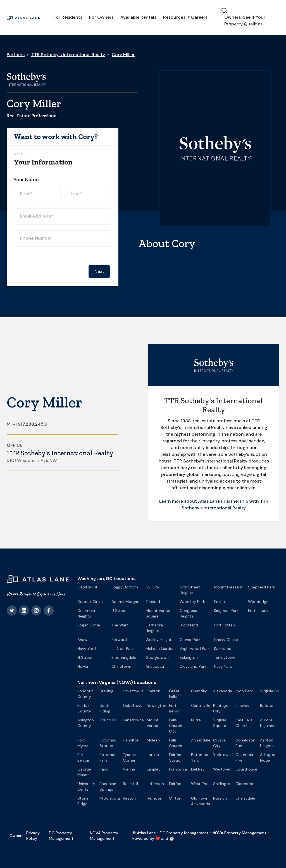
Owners (16, 836)
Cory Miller (123, 55)
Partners (16, 55)
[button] (174, 17)
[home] (23, 17)
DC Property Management (61, 836)
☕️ (172, 838)
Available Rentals (138, 17)
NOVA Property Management (104, 836)
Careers (199, 17)
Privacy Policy (33, 836)
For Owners (101, 17)
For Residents (68, 17)
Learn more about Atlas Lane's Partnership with (210, 501)
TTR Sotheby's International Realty (68, 55)
